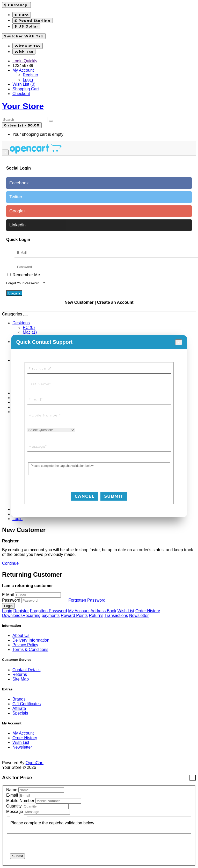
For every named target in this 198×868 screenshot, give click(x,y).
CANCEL (85, 496)
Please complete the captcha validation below (62, 466)
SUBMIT (114, 496)
